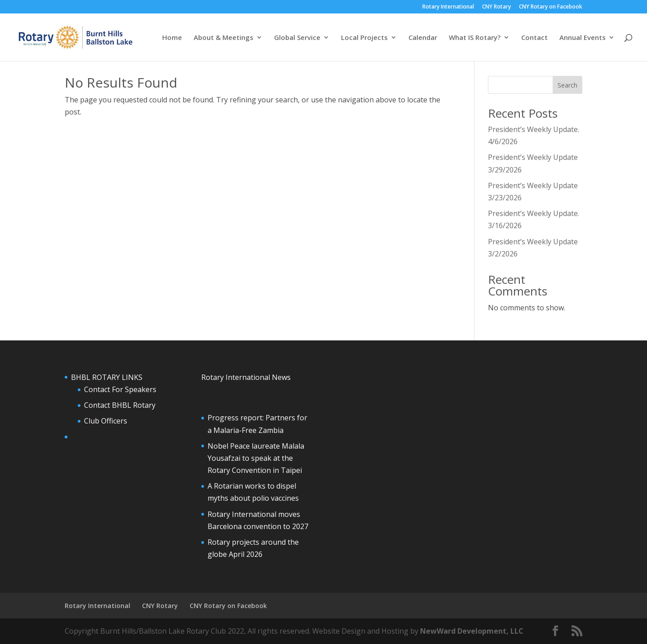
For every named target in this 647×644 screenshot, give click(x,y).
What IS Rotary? (475, 38)
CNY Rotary (496, 7)
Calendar (423, 38)
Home (172, 38)
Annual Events (583, 38)
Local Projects (364, 38)
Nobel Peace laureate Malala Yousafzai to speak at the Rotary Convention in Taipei (256, 458)
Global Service (297, 38)
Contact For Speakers (120, 389)
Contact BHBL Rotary (120, 405)
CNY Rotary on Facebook (551, 7)
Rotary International (448, 7)
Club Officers (106, 421)
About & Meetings (224, 38)
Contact (534, 38)
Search (567, 85)
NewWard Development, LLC (472, 631)
